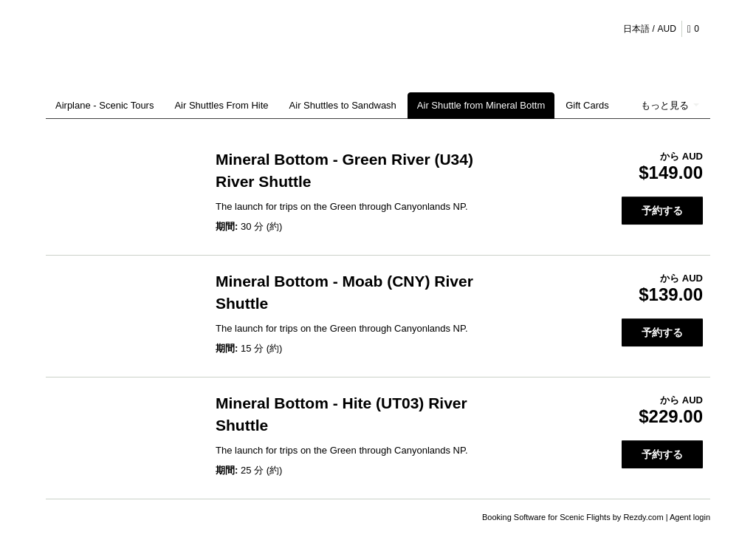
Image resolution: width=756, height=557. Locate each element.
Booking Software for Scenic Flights (547, 517)
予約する (662, 211)
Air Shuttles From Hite (221, 105)
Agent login (690, 517)
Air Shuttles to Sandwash (343, 105)
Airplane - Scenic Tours (104, 105)
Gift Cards (587, 105)
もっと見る (670, 105)
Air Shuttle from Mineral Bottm (481, 105)
